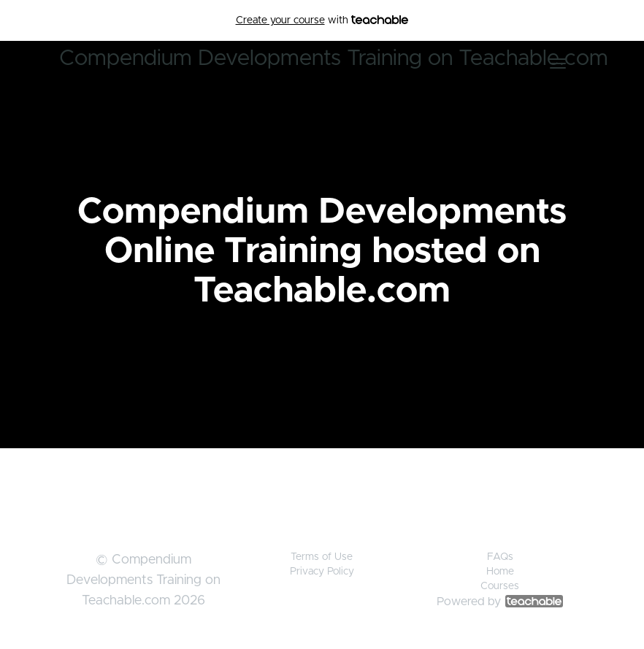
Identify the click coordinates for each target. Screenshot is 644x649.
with (322, 20)
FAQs (500, 557)
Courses (500, 586)
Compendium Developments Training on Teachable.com (334, 58)
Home (500, 572)
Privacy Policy (322, 572)
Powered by (500, 602)
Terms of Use (322, 557)
